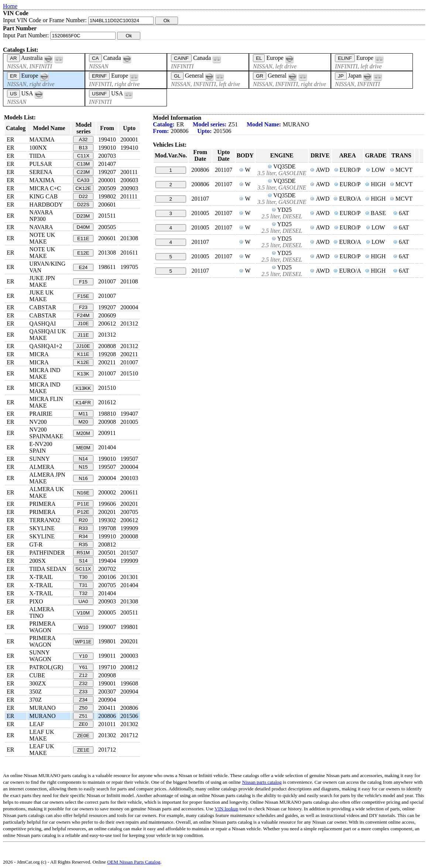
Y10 (83, 656)
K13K (83, 374)
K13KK (83, 388)
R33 (83, 528)
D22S (83, 205)
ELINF (345, 58)
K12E (83, 362)
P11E (83, 504)
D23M (83, 216)
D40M (83, 227)
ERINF (99, 76)
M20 (83, 422)
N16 (83, 478)
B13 (83, 148)
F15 (83, 282)
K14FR (83, 403)
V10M (83, 613)
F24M (83, 315)
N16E (83, 493)
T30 (83, 577)
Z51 (83, 716)
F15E (83, 296)
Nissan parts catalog (262, 782)
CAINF (181, 58)
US (13, 94)
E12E (83, 253)
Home (10, 6)
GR (260, 76)
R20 (83, 520)
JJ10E (83, 346)
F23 (83, 307)
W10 (83, 627)
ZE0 (83, 724)
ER (13, 76)
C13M (83, 164)
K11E (83, 354)
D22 (83, 196)
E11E (83, 239)
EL (259, 58)
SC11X (83, 569)
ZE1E (83, 750)
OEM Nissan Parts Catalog (134, 862)
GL (177, 76)
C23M (83, 172)
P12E (83, 512)
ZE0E (83, 736)
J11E (83, 335)
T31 (83, 585)
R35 (83, 544)
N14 (83, 459)
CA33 (83, 180)
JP (341, 76)
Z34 (83, 700)
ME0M (83, 448)
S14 (83, 561)
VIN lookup (226, 809)
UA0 (83, 601)
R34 (83, 536)
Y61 (83, 667)
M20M (83, 433)
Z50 (83, 708)
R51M (83, 553)
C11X (83, 156)
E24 (83, 267)
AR (13, 58)
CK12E (83, 188)
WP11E (83, 642)
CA (95, 58)
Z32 (83, 683)
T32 (83, 593)
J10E (83, 324)
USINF (99, 94)
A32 (83, 139)
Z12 (83, 675)
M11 (83, 414)
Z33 (83, 692)
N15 (83, 467)
